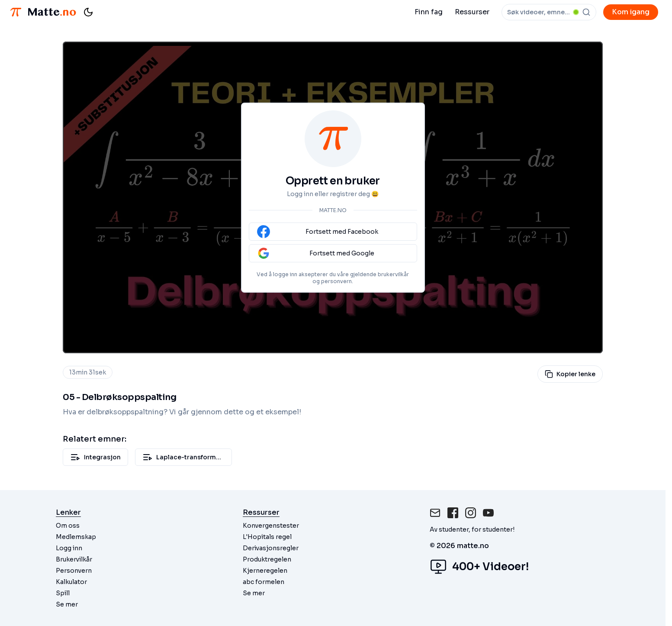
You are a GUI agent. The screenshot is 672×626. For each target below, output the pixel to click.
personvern (336, 281)
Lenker (68, 512)
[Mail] (435, 513)
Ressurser (472, 12)
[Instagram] (471, 513)
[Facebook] (453, 513)
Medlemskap (76, 537)
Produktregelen (267, 559)
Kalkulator (71, 582)
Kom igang (631, 12)
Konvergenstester (271, 526)
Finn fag (429, 12)
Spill (63, 593)
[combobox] (549, 12)
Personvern (74, 571)
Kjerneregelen (265, 571)
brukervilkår (393, 274)
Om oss (68, 526)
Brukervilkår (74, 559)
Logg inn (69, 548)
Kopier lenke (570, 374)
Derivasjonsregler (271, 548)
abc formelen (264, 582)
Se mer (67, 604)
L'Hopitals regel (267, 537)
